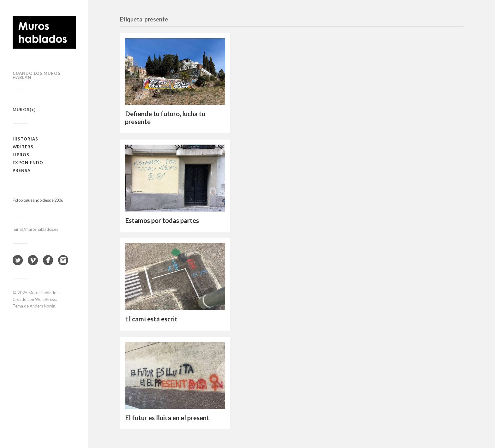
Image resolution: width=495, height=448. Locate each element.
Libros (21, 155)
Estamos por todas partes (162, 220)
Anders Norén (42, 306)
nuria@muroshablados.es (35, 229)
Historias (25, 139)
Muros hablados (43, 293)
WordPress (45, 299)
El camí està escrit (151, 319)
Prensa (22, 170)
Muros (21, 110)
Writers (23, 147)
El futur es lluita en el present (167, 418)
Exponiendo (28, 163)
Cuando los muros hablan (37, 75)
